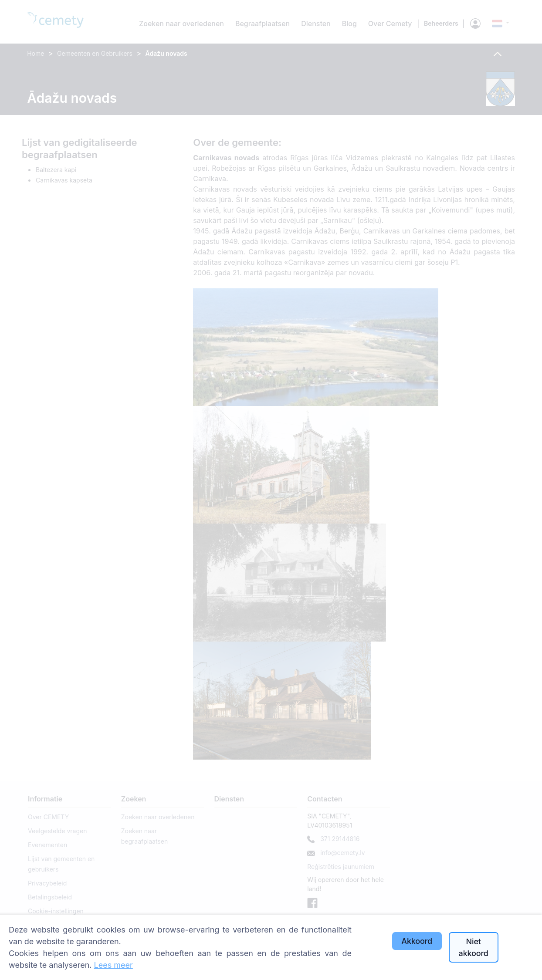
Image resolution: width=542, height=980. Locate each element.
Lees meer (113, 965)
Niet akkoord (474, 947)
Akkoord (417, 941)
